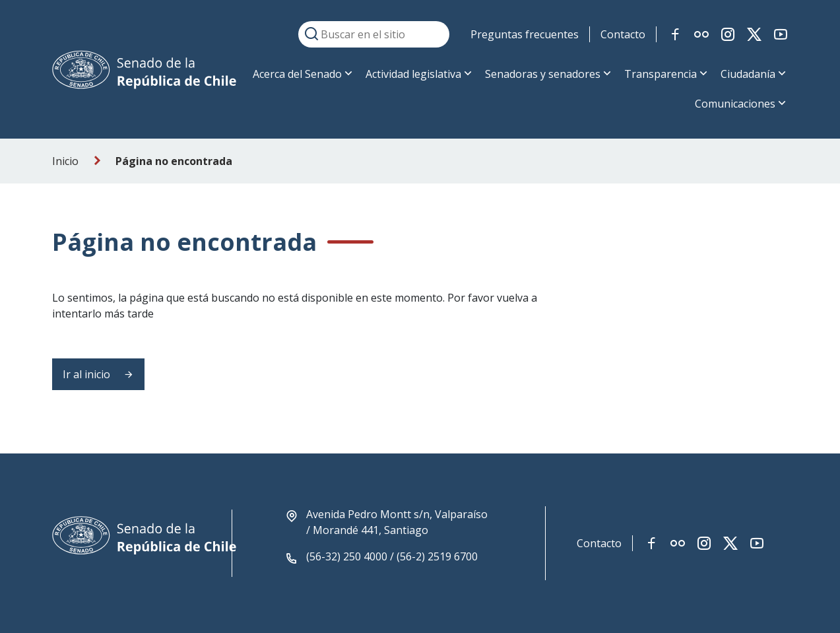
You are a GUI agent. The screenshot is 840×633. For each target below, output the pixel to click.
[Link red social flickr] (701, 34)
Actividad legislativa (413, 74)
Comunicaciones (735, 104)
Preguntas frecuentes (525, 34)
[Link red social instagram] (728, 34)
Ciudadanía (748, 74)
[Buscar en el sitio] (374, 34)
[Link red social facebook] (675, 34)
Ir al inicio (98, 374)
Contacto (623, 34)
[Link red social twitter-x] (754, 34)
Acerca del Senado (297, 74)
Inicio (65, 161)
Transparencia (661, 74)
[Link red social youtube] (781, 34)
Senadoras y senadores (543, 74)
